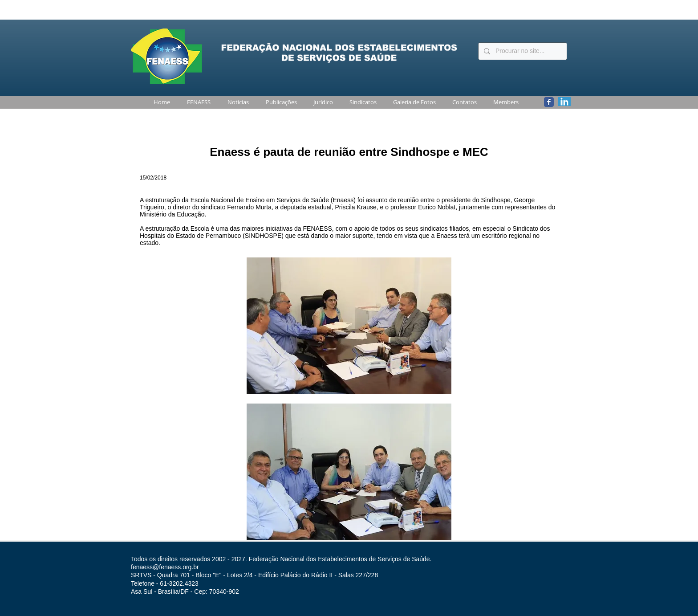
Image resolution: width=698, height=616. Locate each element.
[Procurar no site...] (522, 51)
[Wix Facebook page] (549, 102)
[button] (197, 102)
